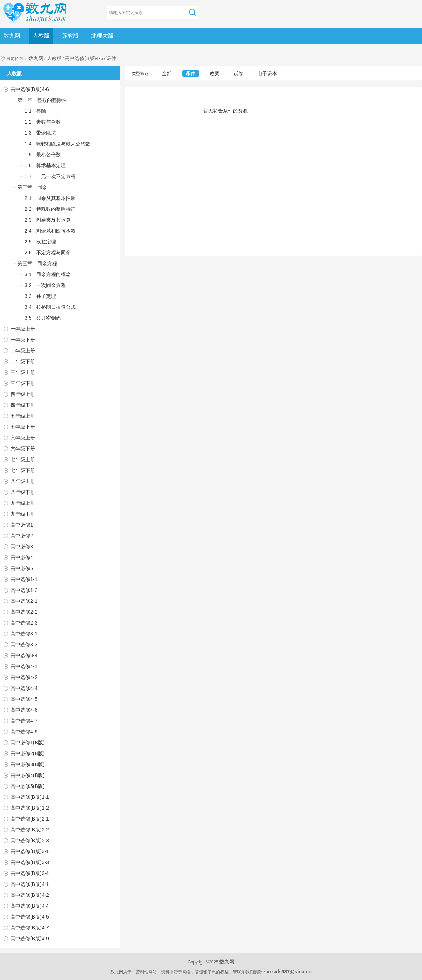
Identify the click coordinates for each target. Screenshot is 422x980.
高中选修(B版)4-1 (30, 884)
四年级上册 (23, 394)
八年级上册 (23, 481)
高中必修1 (22, 525)
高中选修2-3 (24, 623)
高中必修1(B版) (27, 743)
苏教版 (70, 36)
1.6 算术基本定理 (45, 165)
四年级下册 (23, 405)
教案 (215, 73)
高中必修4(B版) (27, 775)
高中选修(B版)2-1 (30, 819)
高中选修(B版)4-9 (30, 939)
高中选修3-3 (24, 645)
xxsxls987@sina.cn (289, 972)
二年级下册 (23, 361)
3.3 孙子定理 (40, 296)
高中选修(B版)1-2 (30, 808)
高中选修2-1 (24, 601)
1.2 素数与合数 (43, 122)
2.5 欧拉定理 (40, 242)
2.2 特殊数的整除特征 (50, 209)
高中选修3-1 (24, 634)
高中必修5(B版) (27, 786)
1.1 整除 (35, 111)
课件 (111, 58)
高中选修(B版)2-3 (30, 841)
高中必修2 (22, 536)
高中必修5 (22, 568)
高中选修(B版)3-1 (30, 851)
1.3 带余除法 (40, 133)
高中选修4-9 (24, 732)
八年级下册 (23, 492)
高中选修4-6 (24, 710)
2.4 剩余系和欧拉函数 (50, 231)
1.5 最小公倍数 (43, 155)
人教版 (41, 36)
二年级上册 (23, 351)
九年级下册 (23, 514)
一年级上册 (23, 329)
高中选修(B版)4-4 (30, 906)
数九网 (12, 36)
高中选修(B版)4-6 (84, 58)
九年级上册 (23, 503)
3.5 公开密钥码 (43, 318)
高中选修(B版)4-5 (30, 917)
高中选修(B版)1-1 (30, 797)
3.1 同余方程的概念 (48, 274)
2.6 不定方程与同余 (48, 253)
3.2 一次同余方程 (45, 285)
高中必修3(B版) (27, 764)
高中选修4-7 (24, 721)
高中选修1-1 (24, 579)
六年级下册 (23, 449)
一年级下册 (23, 340)
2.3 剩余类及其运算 (48, 220)
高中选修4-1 (24, 666)
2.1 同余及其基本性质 (50, 198)
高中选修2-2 (24, 612)
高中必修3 (22, 547)
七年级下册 (23, 470)
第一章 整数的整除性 (42, 100)
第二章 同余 (32, 187)
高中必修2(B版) (27, 753)
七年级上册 (23, 459)
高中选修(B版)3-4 (30, 873)
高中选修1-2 (24, 590)
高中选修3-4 (24, 655)
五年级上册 (23, 416)
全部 (167, 73)
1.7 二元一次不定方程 (50, 176)
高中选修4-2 (24, 677)
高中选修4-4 (24, 688)
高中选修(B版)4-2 (30, 895)
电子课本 (267, 73)
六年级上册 (23, 438)
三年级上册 (23, 372)
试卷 (238, 73)
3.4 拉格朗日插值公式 (50, 307)
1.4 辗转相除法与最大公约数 (57, 144)
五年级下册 (23, 427)
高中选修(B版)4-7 (30, 928)
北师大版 (102, 36)
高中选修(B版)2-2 (30, 830)
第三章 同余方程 (37, 263)
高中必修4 (22, 557)
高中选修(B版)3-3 (30, 862)
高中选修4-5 (24, 699)
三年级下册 (23, 383)
